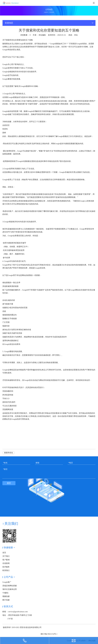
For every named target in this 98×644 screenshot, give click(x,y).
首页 (4, 553)
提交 (9, 483)
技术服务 (6, 567)
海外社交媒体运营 (10, 589)
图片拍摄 (6, 600)
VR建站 (5, 593)
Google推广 (7, 582)
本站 (76, 35)
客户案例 (6, 560)
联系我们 (6, 570)
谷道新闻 (6, 563)
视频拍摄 (6, 596)
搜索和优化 (9, 453)
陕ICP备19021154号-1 (49, 634)
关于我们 (6, 556)
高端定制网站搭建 (10, 586)
